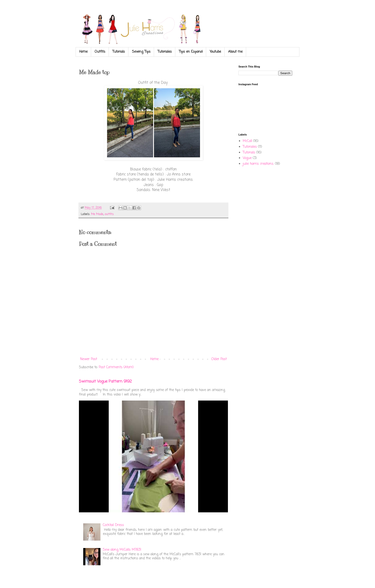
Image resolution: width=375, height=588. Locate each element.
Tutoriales (165, 52)
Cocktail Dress (113, 525)
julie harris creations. (258, 164)
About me (235, 52)
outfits (109, 214)
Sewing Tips (141, 52)
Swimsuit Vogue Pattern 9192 (105, 382)
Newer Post (89, 359)
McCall (247, 141)
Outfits (100, 52)
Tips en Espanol (191, 52)
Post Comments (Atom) (116, 367)
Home (83, 52)
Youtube (215, 52)
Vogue (247, 158)
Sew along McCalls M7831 (122, 550)
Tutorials (119, 52)
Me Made (97, 214)
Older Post (219, 359)
